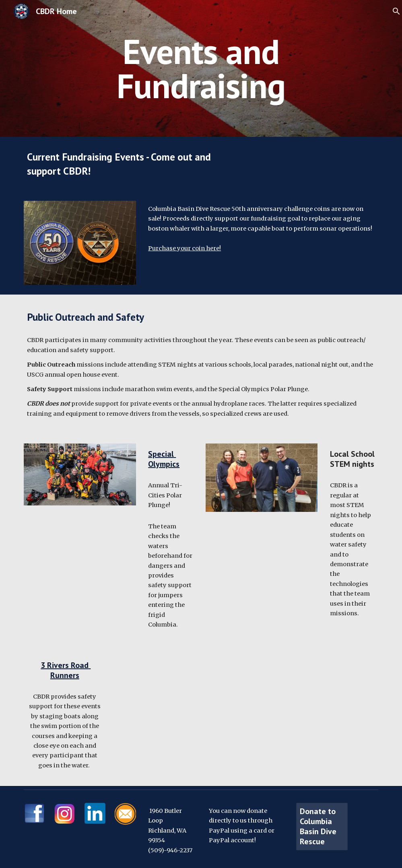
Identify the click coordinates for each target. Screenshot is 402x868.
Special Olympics (164, 459)
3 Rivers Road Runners (66, 670)
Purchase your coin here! (185, 248)
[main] (201, 69)
